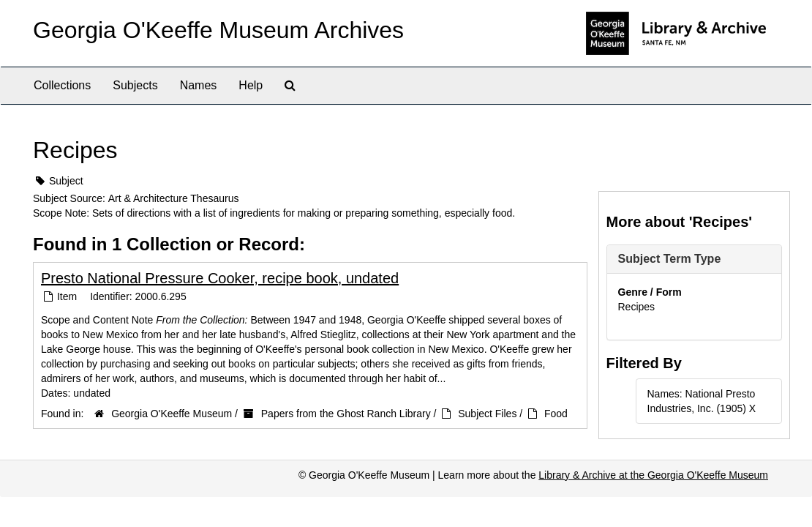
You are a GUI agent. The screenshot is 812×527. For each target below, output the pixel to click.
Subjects (135, 85)
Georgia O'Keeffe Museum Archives (218, 30)
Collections (62, 85)
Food (556, 414)
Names (199, 85)
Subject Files (487, 414)
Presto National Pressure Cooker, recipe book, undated (220, 278)
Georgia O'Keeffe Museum (172, 414)
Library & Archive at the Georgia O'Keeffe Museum (653, 475)
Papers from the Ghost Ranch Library (346, 414)
